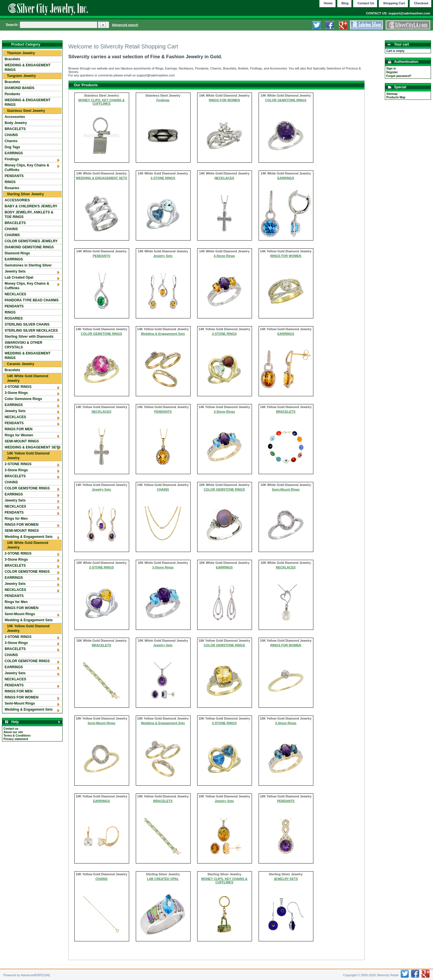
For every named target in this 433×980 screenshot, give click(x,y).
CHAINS (163, 489)
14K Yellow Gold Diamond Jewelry (28, 456)
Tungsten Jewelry (21, 76)
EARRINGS (286, 178)
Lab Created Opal (19, 277)
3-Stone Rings (224, 256)
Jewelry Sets (163, 256)
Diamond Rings (17, 253)
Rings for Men (16, 519)
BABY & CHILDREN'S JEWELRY (31, 206)
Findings (163, 100)
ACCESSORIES (17, 200)
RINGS (10, 182)
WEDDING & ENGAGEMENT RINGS (28, 67)
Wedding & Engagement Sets (163, 334)
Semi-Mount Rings (286, 489)
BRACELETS (286, 412)
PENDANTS (102, 256)
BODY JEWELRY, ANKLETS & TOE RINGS (29, 215)
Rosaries (12, 188)
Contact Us (366, 3)
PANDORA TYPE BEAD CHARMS (32, 300)
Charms (11, 141)
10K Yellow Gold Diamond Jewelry (28, 628)
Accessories (15, 117)
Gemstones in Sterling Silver (28, 265)
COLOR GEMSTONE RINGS (286, 100)
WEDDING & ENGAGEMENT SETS (101, 178)
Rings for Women (19, 435)
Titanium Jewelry (21, 53)
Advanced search (125, 25)
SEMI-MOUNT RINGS (22, 441)
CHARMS (12, 235)
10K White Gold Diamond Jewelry (28, 545)
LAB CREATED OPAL (163, 879)
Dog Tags (12, 147)
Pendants (12, 94)
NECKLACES (224, 178)
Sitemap (392, 94)
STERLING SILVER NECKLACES (31, 331)
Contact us (11, 729)
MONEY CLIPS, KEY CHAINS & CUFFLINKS (101, 102)
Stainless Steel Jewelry (26, 111)
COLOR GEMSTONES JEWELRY (31, 241)
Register (392, 72)
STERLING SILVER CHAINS (27, 324)
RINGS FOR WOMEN (224, 100)
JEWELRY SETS (286, 879)
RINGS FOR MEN (19, 429)
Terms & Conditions (17, 736)
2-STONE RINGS (163, 178)
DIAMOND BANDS (19, 88)
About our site (13, 732)
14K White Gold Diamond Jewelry (28, 378)
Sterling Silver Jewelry (25, 194)
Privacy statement (16, 739)
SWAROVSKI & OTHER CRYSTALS (23, 345)
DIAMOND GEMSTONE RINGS (29, 247)
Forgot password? (399, 76)
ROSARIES (14, 318)
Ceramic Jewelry (21, 364)
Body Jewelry (16, 123)
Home (328, 3)
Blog (345, 3)
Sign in (391, 68)
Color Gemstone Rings (23, 399)
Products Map (396, 97)
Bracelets (12, 59)
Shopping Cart (394, 3)
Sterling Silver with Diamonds (29, 337)
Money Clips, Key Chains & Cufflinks (27, 168)
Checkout (421, 3)
